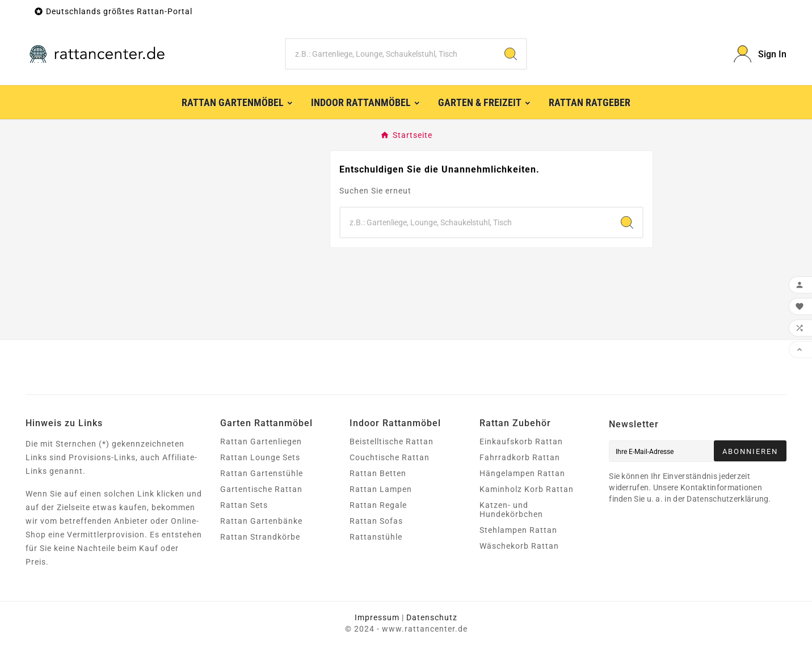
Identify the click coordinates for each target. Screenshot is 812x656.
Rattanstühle (376, 537)
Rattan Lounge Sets (260, 457)
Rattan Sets (244, 505)
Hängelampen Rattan (522, 473)
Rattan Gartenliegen (261, 441)
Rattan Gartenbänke (261, 521)
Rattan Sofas (376, 521)
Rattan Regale (378, 505)
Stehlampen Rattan (518, 530)
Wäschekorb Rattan (519, 546)
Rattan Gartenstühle (262, 473)
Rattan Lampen (381, 489)
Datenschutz (432, 617)
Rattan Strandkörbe (260, 537)
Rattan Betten (378, 473)
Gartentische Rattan (261, 489)
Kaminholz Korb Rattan (527, 489)
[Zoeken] (391, 54)
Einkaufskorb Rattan (521, 441)
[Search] (511, 54)
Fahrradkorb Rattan (520, 457)
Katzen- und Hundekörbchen (511, 510)
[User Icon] (760, 54)
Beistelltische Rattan (392, 441)
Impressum (377, 617)
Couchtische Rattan (390, 457)
